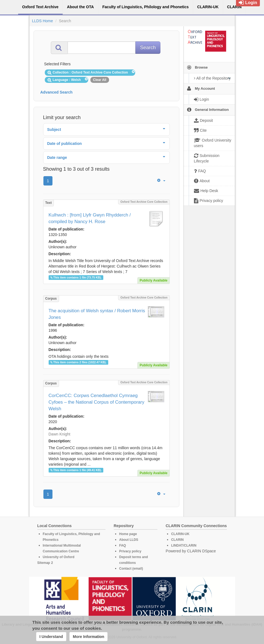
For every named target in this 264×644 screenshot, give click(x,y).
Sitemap (44, 563)
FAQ (123, 545)
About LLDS (129, 540)
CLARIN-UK (180, 534)
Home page (128, 534)
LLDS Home (43, 21)
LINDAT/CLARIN (184, 545)
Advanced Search (57, 92)
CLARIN (177, 540)
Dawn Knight (59, 434)
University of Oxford (59, 557)
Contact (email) (131, 569)
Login (248, 3)
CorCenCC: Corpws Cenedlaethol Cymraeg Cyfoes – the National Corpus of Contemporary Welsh (97, 402)
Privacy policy (130, 551)
